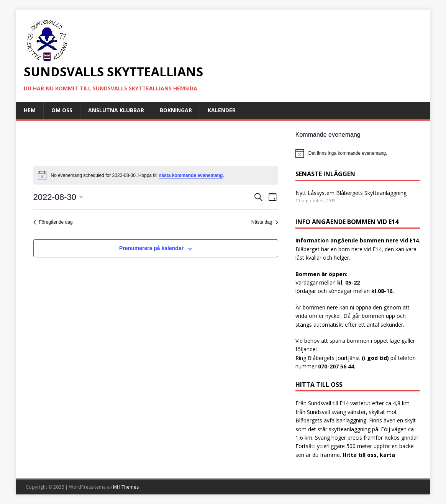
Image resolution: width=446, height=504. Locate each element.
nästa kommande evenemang (191, 175)
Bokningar (176, 110)
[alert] (358, 153)
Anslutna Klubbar (116, 110)
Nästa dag (265, 222)
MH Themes (126, 487)
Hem (30, 110)
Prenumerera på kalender (151, 248)
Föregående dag (53, 222)
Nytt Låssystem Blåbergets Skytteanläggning (351, 193)
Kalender (222, 110)
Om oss (62, 110)
